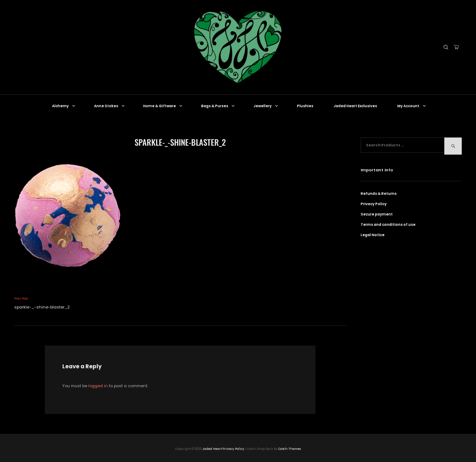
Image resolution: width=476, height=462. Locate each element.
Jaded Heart (212, 449)
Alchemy (64, 106)
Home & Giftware (163, 106)
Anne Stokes (110, 106)
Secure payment (377, 214)
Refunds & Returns (379, 194)
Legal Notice (373, 235)
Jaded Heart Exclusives (355, 106)
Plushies (305, 106)
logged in (98, 386)
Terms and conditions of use (388, 225)
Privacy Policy (374, 204)
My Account (412, 106)
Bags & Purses (218, 106)
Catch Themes (289, 449)
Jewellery (266, 106)
